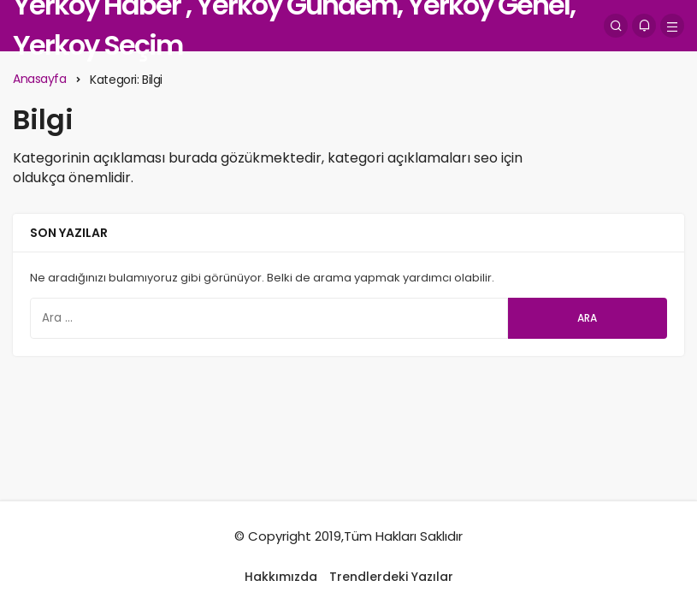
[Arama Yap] (616, 26)
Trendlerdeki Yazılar (391, 577)
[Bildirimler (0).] (644, 26)
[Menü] (672, 26)
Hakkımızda (281, 577)
